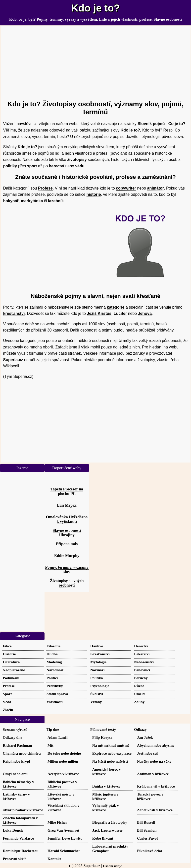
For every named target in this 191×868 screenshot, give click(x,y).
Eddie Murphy (67, 556)
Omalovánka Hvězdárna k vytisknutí (67, 519)
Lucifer (120, 313)
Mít (50, 745)
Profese (45, 188)
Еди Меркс (67, 505)
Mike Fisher (57, 822)
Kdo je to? (95, 8)
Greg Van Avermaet (63, 830)
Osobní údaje (112, 866)
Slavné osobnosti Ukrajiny (67, 533)
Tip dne (53, 729)
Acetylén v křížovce (63, 774)
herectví (57, 166)
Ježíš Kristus (99, 313)
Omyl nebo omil (16, 774)
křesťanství (14, 313)
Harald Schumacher (64, 851)
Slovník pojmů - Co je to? (161, 124)
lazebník (56, 201)
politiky (10, 166)
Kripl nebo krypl (16, 761)
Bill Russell (146, 822)
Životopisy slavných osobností (67, 583)
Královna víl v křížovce (156, 786)
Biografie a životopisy (110, 822)
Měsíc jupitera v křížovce (105, 796)
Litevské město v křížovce (61, 796)
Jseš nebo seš (147, 753)
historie (94, 194)
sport (32, 166)
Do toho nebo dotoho (64, 753)
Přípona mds (67, 544)
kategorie (116, 307)
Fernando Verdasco (18, 838)
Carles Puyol (147, 838)
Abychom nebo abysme (156, 745)
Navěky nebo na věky (154, 761)
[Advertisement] (96, 61)
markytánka (32, 201)
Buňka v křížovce (106, 786)
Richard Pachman (17, 745)
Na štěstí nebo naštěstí (110, 761)
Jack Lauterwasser (108, 830)
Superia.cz (13, 360)
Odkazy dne (12, 737)
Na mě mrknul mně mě (111, 745)
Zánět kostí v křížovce (155, 810)
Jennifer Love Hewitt (65, 838)
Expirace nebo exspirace (112, 753)
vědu (80, 166)
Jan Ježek (145, 737)
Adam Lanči (58, 737)
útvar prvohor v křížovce (23, 810)
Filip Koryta (102, 737)
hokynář (11, 201)
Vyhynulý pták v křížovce (106, 808)
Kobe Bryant (103, 838)
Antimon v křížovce (153, 774)
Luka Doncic (13, 830)
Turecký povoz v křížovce (150, 796)
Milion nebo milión (63, 761)
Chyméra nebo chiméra (22, 753)
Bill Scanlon (147, 830)
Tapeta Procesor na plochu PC (67, 491)
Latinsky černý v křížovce (16, 796)
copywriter (126, 188)
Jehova (145, 313)
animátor (156, 188)
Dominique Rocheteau (21, 851)
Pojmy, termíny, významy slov (67, 569)
